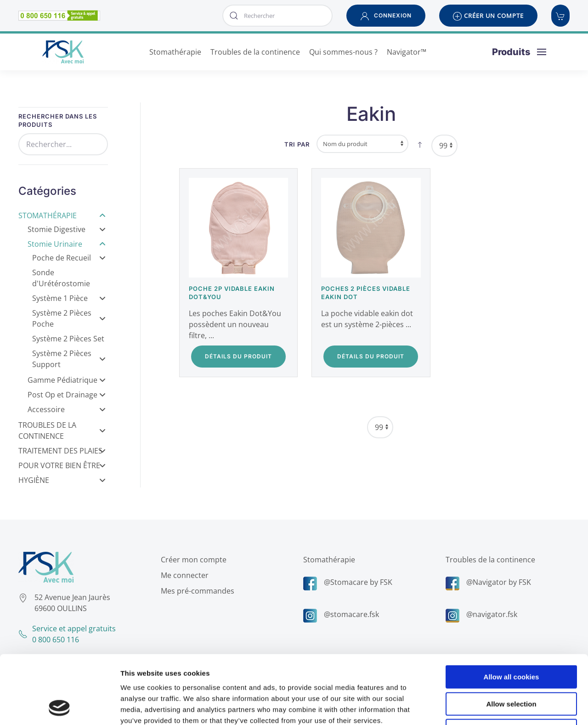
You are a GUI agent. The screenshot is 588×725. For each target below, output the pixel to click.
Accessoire (67, 409)
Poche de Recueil (69, 258)
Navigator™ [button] (407, 52)
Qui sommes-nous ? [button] (343, 52)
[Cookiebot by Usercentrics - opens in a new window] (59, 707)
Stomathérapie (62, 215)
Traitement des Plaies (62, 451)
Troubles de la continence (489, 560)
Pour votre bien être (62, 465)
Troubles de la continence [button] (255, 52)
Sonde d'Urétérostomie (61, 278)
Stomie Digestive (67, 229)
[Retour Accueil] (63, 52)
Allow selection (511, 640)
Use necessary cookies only (511, 666)
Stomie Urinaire (67, 244)
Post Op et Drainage (67, 395)
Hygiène (62, 480)
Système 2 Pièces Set (68, 339)
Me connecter (183, 575)
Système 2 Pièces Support (69, 359)
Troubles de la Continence (62, 430)
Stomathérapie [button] (175, 52)
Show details (482, 707)
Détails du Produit (238, 356)
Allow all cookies (512, 613)
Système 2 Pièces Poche (69, 318)
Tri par (297, 144)
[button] (386, 16)
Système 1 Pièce (69, 298)
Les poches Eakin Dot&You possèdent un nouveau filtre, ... (235, 324)
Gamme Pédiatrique (67, 380)
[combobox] (277, 16)
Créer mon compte (192, 560)
